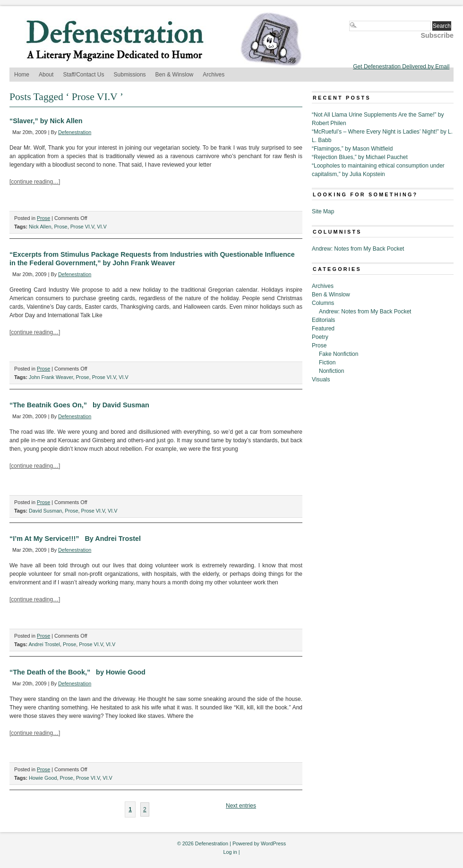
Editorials (323, 320)
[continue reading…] (35, 182)
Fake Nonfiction (339, 354)
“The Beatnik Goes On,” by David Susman (79, 405)
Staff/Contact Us (83, 75)
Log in (230, 852)
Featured (323, 329)
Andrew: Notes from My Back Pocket (358, 249)
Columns (323, 303)
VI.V (102, 227)
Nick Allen (40, 227)
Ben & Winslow (175, 75)
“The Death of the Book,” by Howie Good (77, 672)
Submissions (130, 75)
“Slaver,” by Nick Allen (46, 121)
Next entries (241, 806)
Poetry (320, 337)
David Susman (45, 511)
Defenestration (75, 132)
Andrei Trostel (44, 644)
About (46, 75)
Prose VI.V (82, 227)
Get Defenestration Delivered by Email (401, 67)
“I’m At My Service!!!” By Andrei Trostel (75, 539)
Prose (43, 218)
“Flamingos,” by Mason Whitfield (352, 149)
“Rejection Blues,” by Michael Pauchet (360, 157)
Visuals (321, 379)
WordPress (273, 843)
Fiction (327, 362)
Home (22, 75)
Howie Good (43, 778)
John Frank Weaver (51, 377)
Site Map (323, 211)
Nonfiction (331, 371)
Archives (214, 75)
